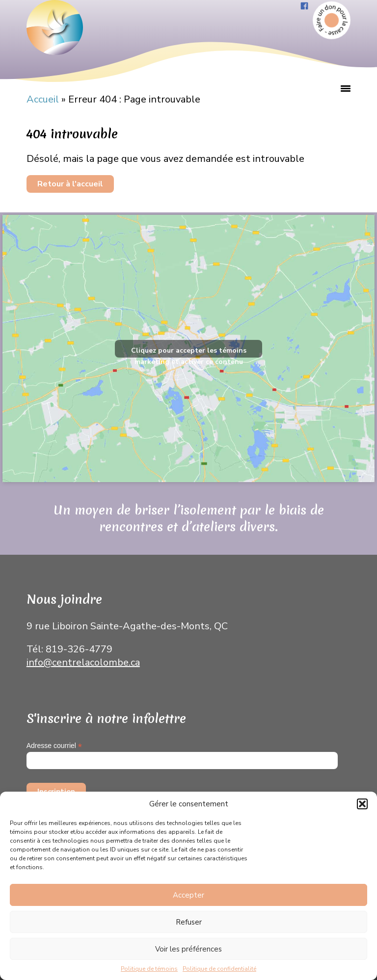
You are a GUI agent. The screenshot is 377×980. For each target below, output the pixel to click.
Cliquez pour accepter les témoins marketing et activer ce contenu (189, 352)
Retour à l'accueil (70, 184)
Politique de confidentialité (219, 969)
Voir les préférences (188, 949)
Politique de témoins (149, 969)
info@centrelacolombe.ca (83, 662)
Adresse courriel (54, 746)
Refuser (189, 922)
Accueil (43, 99)
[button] (362, 804)
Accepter (188, 895)
